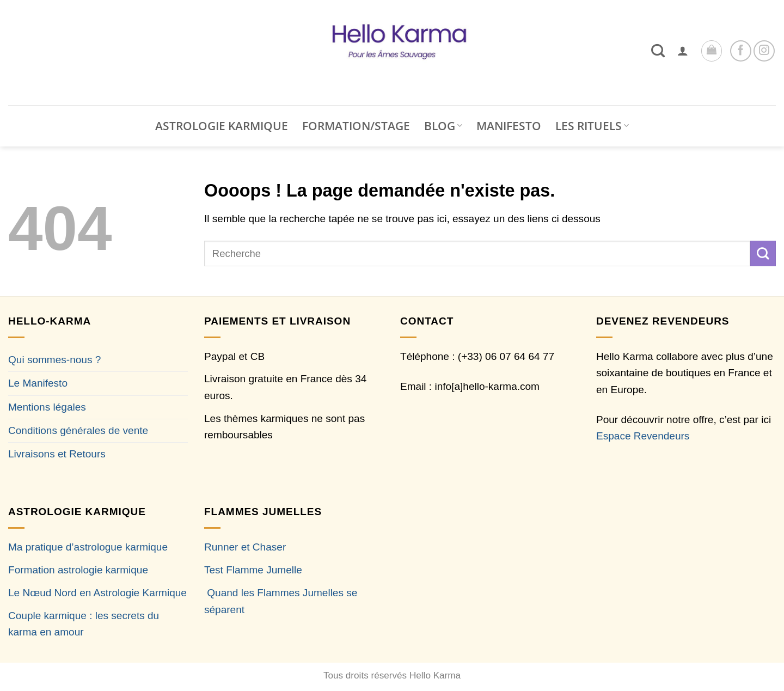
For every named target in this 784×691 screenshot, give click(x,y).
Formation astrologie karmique (78, 570)
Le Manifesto (38, 383)
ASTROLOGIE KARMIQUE (222, 126)
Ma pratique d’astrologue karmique (88, 547)
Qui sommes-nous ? (54, 360)
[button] (683, 51)
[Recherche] (658, 51)
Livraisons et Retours (57, 454)
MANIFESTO (509, 126)
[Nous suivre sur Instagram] (764, 51)
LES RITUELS (592, 126)
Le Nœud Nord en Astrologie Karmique (97, 593)
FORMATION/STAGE (356, 126)
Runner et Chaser (245, 547)
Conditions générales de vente (78, 430)
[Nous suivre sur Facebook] (741, 51)
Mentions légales (47, 407)
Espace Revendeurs (643, 436)
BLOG (443, 126)
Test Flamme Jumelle (253, 570)
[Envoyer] (763, 253)
